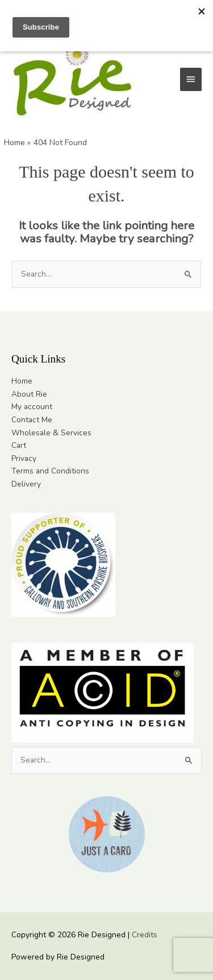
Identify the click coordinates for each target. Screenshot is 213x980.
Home (22, 381)
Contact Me (32, 420)
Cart (19, 445)
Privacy (24, 458)
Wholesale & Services (51, 433)
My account (32, 407)
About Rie (29, 394)
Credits (145, 935)
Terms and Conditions (50, 471)
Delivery (26, 484)
